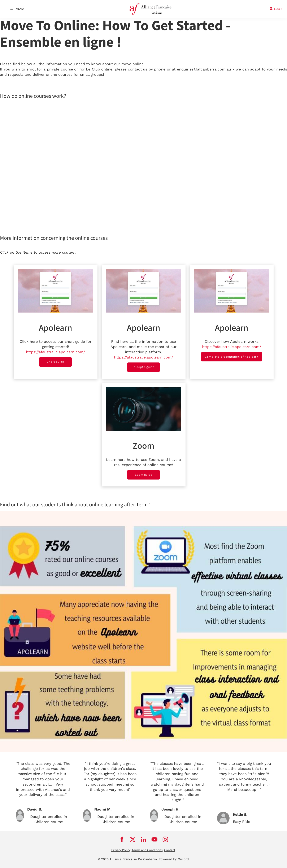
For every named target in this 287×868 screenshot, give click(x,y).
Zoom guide (144, 472)
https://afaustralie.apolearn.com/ (56, 352)
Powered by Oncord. (174, 859)
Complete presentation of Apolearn (232, 355)
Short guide (55, 360)
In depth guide (143, 365)
